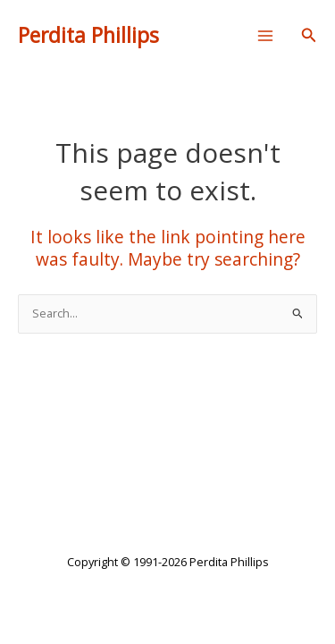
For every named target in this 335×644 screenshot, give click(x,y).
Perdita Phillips (88, 35)
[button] (309, 36)
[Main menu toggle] (266, 35)
